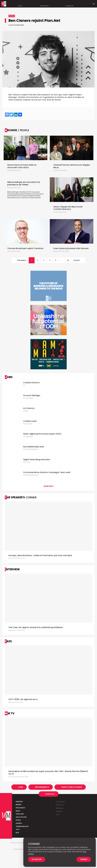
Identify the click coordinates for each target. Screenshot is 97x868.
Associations (21, 817)
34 (68, 260)
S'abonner (69, 4)
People (18, 820)
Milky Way (60, 805)
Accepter (37, 859)
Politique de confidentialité (21, 843)
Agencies (19, 802)
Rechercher (44, 4)
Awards (19, 823)
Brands (19, 805)
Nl (94, 4)
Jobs (21, 787)
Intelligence (20, 808)
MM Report (60, 808)
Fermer (84, 859)
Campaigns (60, 802)
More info (49, 486)
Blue (17, 833)
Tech (18, 829)
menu (20, 4)
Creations (20, 814)
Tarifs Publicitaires (72, 787)
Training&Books (22, 826)
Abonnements (42, 787)
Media (18, 811)
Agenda (59, 811)
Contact (50, 794)
